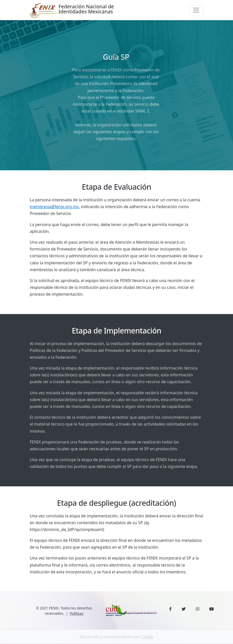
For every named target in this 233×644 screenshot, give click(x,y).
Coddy (148, 637)
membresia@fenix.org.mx (54, 207)
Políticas (77, 613)
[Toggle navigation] (196, 10)
